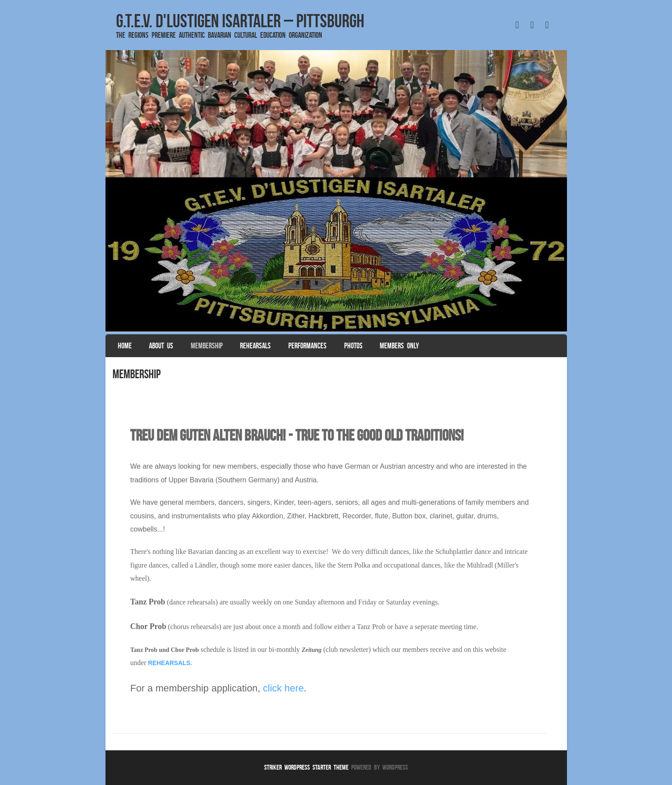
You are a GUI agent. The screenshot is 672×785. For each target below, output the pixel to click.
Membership (207, 346)
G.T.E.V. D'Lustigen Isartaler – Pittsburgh (240, 21)
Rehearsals (255, 346)
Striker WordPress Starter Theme (306, 767)
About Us (161, 346)
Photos (353, 346)
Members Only (399, 346)
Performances (307, 346)
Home (125, 346)
